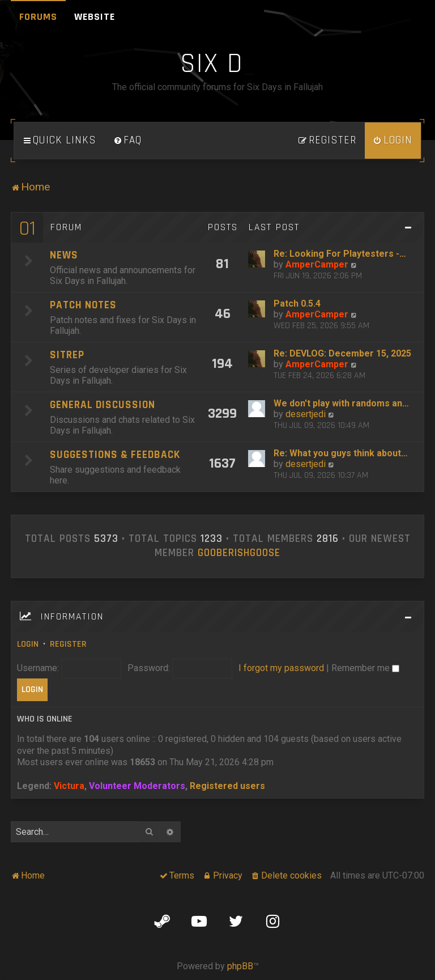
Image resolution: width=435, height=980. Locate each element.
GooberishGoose (239, 553)
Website (95, 17)
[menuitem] (127, 141)
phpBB (240, 966)
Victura (69, 786)
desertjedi (306, 414)
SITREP (67, 355)
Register (68, 644)
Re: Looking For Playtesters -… (340, 254)
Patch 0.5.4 (297, 304)
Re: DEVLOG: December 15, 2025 (342, 353)
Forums (38, 17)
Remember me (365, 668)
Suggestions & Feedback (115, 455)
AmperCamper (317, 264)
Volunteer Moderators (137, 786)
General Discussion (103, 405)
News (64, 255)
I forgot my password (281, 668)
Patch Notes (83, 305)
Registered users (227, 786)
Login (28, 644)
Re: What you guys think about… (341, 453)
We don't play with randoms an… (341, 403)
